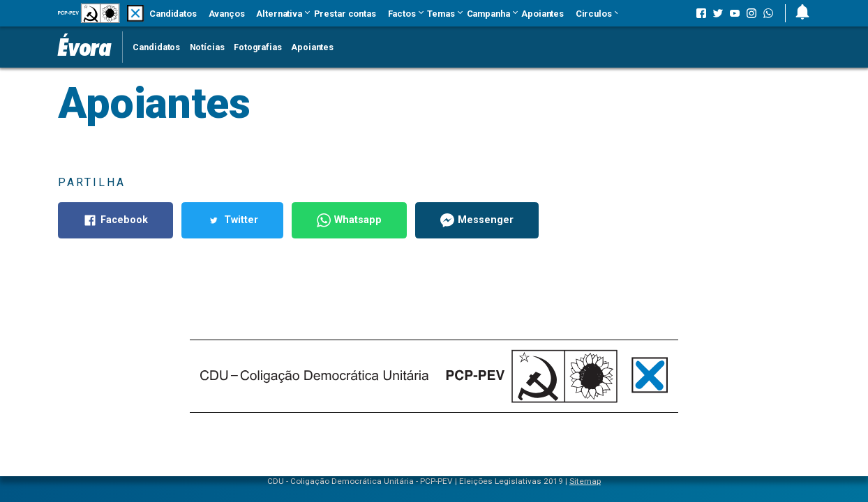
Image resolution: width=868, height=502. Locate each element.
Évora (84, 47)
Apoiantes (542, 14)
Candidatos (173, 14)
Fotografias (258, 47)
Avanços (227, 14)
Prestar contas (345, 14)
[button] (797, 13)
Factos (402, 14)
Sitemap (585, 481)
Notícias (207, 47)
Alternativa (279, 14)
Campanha (488, 14)
